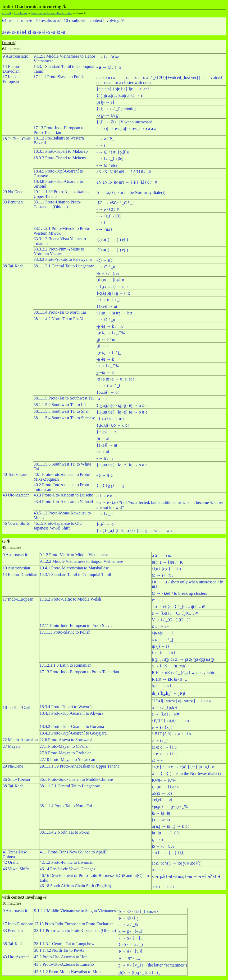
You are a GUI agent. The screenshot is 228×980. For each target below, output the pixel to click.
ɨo (48, 32)
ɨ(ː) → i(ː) (105, 260)
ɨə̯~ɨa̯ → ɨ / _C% (111, 333)
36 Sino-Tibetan (16, 779)
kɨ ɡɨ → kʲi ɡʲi (109, 115)
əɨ (24, 32)
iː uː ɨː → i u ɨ (163, 653)
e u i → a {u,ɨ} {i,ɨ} (168, 853)
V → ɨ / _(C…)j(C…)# (171, 620)
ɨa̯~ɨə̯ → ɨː (106, 359)
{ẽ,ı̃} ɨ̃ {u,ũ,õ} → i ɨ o (170, 721)
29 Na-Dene (13, 192)
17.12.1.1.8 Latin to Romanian (66, 665)
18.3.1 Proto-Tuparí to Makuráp (61, 151)
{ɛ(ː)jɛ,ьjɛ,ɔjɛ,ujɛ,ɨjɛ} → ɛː (121, 96)
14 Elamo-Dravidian (12, 69)
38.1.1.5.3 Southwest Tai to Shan (61, 411)
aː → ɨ (157, 760)
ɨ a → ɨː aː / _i (108, 386)
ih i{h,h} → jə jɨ (168, 693)
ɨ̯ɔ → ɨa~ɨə (161, 820)
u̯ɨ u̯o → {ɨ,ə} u (110, 280)
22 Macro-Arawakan (20, 740)
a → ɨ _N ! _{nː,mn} (169, 666)
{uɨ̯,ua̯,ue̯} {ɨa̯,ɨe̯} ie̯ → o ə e (122, 405)
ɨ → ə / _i (105, 458)
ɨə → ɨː (103, 399)
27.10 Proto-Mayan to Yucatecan (67, 760)
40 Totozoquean (16, 474)
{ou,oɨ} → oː (108, 392)
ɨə (63, 32)
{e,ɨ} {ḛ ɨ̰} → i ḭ (110, 486)
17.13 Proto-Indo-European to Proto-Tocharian (59, 130)
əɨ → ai (103, 438)
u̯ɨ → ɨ (102, 346)
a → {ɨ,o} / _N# (165, 714)
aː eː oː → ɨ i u (164, 747)
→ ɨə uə (162, 556)
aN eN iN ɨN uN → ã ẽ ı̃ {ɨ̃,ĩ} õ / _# (127, 182)
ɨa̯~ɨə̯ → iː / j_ (109, 353)
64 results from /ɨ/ (17, 20)
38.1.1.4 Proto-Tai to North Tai (60, 312)
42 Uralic (11, 862)
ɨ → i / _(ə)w (108, 57)
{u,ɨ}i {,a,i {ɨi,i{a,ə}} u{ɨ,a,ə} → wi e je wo (134, 531)
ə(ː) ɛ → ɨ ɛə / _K (167, 562)
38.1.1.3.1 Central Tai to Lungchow (64, 266)
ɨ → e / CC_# (108, 209)
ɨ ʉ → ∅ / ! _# (109, 67)
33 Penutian (13, 202)
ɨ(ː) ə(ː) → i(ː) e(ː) (112, 240)
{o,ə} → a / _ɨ (131, 944)
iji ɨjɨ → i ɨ (105, 102)
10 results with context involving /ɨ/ (94, 20)
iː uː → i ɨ (160, 626)
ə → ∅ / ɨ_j (129, 918)
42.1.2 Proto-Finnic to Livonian (67, 862)
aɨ (4, 32)
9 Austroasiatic (15, 56)
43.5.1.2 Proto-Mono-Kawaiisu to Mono (68, 972)
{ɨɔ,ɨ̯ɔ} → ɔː (107, 432)
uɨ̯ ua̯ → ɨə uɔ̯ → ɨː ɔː (115, 313)
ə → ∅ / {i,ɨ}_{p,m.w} (138, 911)
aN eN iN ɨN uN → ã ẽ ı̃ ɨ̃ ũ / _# (124, 172)
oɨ (14, 32)
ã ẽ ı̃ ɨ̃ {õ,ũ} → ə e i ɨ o (171, 734)
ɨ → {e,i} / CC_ (110, 216)
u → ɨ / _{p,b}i (165, 707)
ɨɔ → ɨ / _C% (108, 366)
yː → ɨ (157, 600)
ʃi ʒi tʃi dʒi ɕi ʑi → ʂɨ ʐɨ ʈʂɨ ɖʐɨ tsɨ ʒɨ (183, 659)
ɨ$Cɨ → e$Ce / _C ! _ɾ (115, 203)
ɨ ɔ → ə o (105, 475)
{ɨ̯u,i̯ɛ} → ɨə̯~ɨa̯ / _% (170, 807)
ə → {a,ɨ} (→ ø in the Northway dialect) (131, 192)
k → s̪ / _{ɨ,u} (131, 931)
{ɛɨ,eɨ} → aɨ (107, 306)
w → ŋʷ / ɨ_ (129, 958)
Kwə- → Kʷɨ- (164, 780)
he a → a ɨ (161, 686)
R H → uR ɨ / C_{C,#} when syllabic (183, 673)
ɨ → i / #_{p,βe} (110, 159)
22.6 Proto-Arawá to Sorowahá (66, 740)
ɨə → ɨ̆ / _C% (108, 273)
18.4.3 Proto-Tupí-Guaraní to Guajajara (73, 733)
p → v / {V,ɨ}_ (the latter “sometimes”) (153, 965)
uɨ (19, 32)
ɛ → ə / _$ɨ (128, 925)
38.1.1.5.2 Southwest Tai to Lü (60, 405)
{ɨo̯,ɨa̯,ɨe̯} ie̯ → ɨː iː (113, 293)
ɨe (39, 32)
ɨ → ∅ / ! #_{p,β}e (113, 152)
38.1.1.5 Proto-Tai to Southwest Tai (64, 398)
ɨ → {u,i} (104, 229)
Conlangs (21, 13)
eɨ (9, 32)
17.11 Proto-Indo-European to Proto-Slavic (76, 626)
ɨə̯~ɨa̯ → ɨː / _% (110, 326)
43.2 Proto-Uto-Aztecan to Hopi (61, 957)
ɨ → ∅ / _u (106, 267)
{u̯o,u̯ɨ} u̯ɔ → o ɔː (113, 425)
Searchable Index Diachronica (51, 13)
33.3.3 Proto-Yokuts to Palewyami (63, 259)
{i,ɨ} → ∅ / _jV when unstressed (124, 122)
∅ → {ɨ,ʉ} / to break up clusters (179, 593)
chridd (6, 13)
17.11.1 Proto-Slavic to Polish (59, 77)
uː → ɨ (157, 870)
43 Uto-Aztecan (16, 495)
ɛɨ (29, 32)
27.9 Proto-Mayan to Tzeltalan (66, 753)
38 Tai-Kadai (14, 266)
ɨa (34, 32)
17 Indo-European (11, 79)
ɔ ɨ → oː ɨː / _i (109, 300)
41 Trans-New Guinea (15, 854)
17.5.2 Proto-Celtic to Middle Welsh (70, 599)
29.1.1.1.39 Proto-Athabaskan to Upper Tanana (80, 766)
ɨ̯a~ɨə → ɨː (105, 372)
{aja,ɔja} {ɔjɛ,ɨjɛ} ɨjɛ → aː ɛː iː (124, 89)
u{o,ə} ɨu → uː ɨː (111, 419)
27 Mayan (11, 746)
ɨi (44, 32)
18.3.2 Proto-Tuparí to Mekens (60, 158)
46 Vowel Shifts (16, 523)
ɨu (53, 32)
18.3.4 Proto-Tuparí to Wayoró (66, 707)
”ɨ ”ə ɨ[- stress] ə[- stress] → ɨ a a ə (126, 129)
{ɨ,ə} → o (105, 524)
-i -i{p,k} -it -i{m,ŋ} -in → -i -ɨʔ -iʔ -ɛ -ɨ (186, 876)
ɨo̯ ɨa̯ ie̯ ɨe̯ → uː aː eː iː (116, 379)
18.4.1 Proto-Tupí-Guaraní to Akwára (72, 713)
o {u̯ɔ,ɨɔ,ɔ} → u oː (113, 287)
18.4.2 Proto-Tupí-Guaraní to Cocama (72, 726)
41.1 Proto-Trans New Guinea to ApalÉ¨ (74, 852)
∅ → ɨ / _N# (163, 575)
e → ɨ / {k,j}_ (163, 727)
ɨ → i (101, 145)
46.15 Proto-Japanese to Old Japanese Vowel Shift (58, 526)
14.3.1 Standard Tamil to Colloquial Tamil (75, 575)
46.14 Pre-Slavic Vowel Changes (67, 869)
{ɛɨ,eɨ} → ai (107, 445)
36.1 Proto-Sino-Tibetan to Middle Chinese (76, 779)
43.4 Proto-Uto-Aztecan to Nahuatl (63, 502)
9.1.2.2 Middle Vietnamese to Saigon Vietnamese (81, 561)
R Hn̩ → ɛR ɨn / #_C (170, 679)
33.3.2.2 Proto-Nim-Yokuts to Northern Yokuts (59, 251)
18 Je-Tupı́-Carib (17, 139)
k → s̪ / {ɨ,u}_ (131, 938)
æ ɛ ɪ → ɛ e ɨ (163, 887)
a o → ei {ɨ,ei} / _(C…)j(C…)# (178, 607)
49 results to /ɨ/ (48, 20)
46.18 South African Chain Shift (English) (75, 886)
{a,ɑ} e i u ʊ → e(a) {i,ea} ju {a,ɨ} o (183, 767)
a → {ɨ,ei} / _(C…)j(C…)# (175, 613)
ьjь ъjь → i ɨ (162, 633)
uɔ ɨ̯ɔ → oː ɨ (162, 793)
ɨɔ (58, 32)
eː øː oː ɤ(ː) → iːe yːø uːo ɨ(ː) (177, 863)
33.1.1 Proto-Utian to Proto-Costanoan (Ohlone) (57, 204)
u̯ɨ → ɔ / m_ (107, 339)
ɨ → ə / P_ (105, 139)
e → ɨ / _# (160, 740)
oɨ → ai (103, 452)
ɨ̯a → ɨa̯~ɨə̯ (161, 813)
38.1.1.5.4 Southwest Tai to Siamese (64, 418)
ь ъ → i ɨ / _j (163, 640)
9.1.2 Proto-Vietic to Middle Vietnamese (74, 555)
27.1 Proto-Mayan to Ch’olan (65, 746)
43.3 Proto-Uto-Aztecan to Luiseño (63, 495)
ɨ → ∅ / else (107, 165)
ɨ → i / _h (105, 514)
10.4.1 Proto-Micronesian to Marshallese (74, 568)
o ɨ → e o (104, 496)
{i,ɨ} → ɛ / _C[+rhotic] (116, 109)
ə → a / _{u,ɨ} (131, 951)
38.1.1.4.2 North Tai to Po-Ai (58, 319)
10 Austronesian (16, 568)
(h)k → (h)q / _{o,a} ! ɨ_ (139, 972)
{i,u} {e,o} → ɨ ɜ (166, 569)
